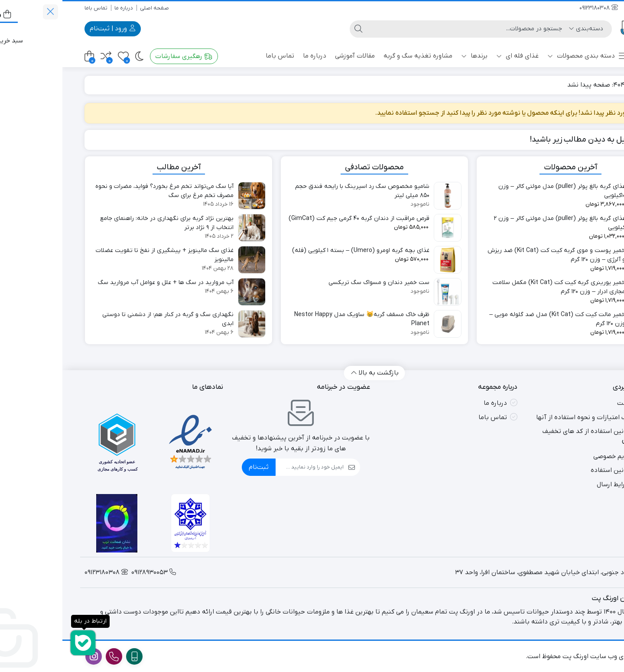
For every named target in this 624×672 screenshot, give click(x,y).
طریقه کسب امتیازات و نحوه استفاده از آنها (533, 417)
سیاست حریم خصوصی (561, 456)
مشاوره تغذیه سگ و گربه (356, 56)
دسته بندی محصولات (525, 56)
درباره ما (61, 8)
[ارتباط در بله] (21, 643)
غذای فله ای (455, 56)
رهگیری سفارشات (121, 56)
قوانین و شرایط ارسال (563, 485)
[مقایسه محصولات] (44, 57)
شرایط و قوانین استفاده (560, 470)
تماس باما (34, 8)
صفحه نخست (573, 403)
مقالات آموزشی (292, 56)
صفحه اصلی (92, 8)
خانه (591, 85)
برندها (412, 56)
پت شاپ (586, 56)
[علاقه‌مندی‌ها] (61, 57)
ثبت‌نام (196, 467)
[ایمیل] (247, 467)
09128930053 (582, 8)
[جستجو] (405, 29)
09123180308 (536, 8)
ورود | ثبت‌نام (50, 29)
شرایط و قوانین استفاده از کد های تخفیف (536, 431)
